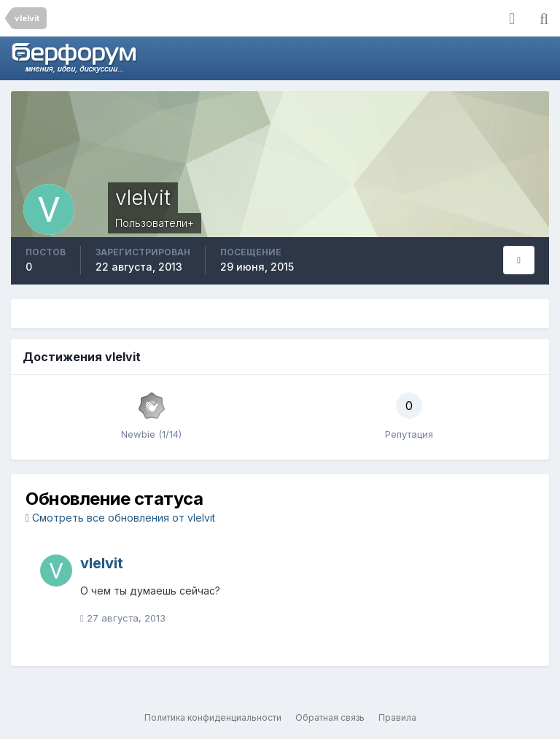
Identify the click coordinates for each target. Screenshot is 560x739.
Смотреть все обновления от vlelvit (120, 518)
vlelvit (102, 563)
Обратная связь (330, 717)
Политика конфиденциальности (213, 717)
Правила (397, 717)
